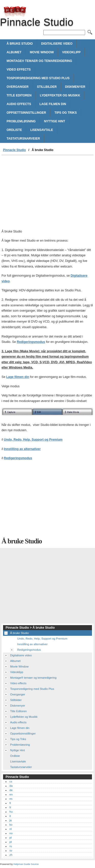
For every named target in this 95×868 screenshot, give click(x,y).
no (11, 833)
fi (10, 803)
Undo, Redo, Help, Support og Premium (33, 440)
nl (11, 829)
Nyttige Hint (55, 121)
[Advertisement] (48, 193)
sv (11, 850)
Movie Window (42, 52)
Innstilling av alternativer (22, 449)
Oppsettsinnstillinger (26, 113)
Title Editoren (19, 95)
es (11, 799)
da (11, 786)
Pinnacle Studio (15, 11)
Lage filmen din (53, 104)
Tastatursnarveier (23, 139)
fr (10, 807)
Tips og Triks (66, 113)
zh (11, 855)
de (11, 790)
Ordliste (14, 130)
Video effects (19, 70)
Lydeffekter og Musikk (60, 95)
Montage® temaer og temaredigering (39, 61)
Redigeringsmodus (31, 342)
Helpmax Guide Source (26, 864)
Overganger (18, 87)
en (11, 794)
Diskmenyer (75, 87)
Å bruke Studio (20, 44)
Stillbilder (47, 87)
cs (11, 781)
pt (11, 842)
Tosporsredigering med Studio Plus (38, 78)
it (10, 816)
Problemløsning (21, 121)
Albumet (14, 52)
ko (11, 825)
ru (11, 846)
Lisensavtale (42, 130)
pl (11, 838)
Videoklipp (71, 52)
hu (11, 812)
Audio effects (19, 104)
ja (11, 820)
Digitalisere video (57, 44)
